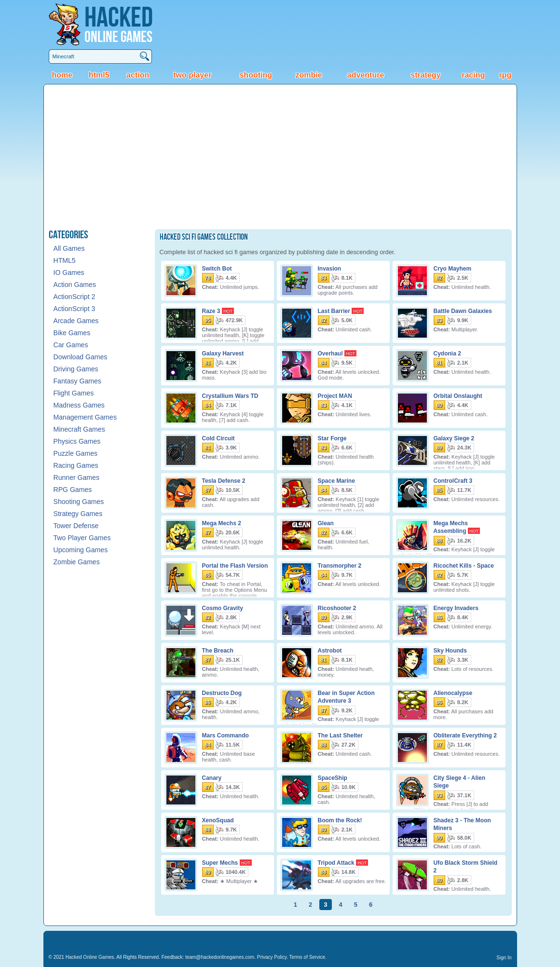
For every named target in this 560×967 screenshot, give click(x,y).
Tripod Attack (336, 862)
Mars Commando (225, 735)
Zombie (309, 75)
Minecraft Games (79, 429)
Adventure (366, 75)
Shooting (256, 75)
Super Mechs (220, 862)
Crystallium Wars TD (230, 395)
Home (62, 75)
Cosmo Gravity (223, 608)
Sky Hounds (450, 650)
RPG (505, 75)
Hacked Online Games (90, 957)
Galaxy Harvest (223, 353)
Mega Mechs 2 (222, 523)
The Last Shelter (340, 735)
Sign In (504, 958)
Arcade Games (76, 321)
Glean (326, 523)
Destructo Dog (222, 693)
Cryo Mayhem (453, 268)
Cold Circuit (219, 438)
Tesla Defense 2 (224, 480)
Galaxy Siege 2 (454, 438)
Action (138, 75)
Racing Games (76, 465)
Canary (212, 777)
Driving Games (76, 369)
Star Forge (332, 438)
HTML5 (99, 75)
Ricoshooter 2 (337, 608)
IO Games (69, 272)
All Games (69, 248)
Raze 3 (211, 311)
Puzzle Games (76, 453)
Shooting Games (79, 502)
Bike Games (72, 333)
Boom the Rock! (340, 820)
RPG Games (73, 490)
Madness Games (79, 405)
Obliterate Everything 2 (465, 735)
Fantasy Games (77, 381)
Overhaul (330, 353)
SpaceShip (333, 777)
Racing (473, 75)
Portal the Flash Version (235, 565)
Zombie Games (77, 562)
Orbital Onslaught (458, 395)
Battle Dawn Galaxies (463, 311)
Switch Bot (217, 268)
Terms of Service (307, 957)
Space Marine (336, 480)
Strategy (425, 75)
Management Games (85, 417)
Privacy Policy (272, 957)
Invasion (330, 268)
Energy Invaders (456, 608)
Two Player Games (82, 538)
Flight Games (74, 393)
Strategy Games (78, 514)
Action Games (75, 285)
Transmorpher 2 (340, 565)
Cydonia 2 (447, 353)
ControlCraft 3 (453, 480)
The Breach (218, 650)
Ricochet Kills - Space (464, 565)
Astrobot (330, 650)
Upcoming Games (81, 550)
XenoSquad (218, 820)
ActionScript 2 (75, 297)
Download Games (81, 357)
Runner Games (76, 477)
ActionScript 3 (75, 309)
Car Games (71, 345)
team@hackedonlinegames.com (220, 957)
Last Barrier (334, 311)
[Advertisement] (280, 157)
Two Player (192, 75)
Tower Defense (76, 526)
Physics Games (77, 441)
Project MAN (335, 395)
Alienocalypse (453, 693)
